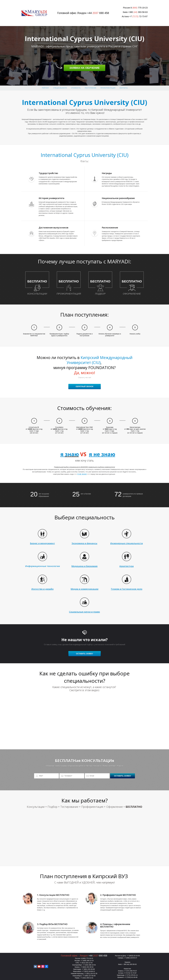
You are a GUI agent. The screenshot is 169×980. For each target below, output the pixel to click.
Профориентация (108, 88)
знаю (72, 454)
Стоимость (76, 88)
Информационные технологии (42, 566)
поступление (90, 88)
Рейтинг (45, 88)
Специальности (60, 88)
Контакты (124, 88)
